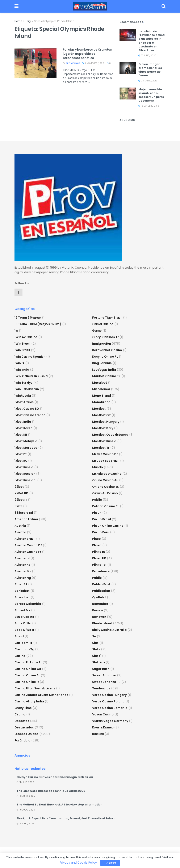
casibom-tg (24, 649)
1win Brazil (22, 350)
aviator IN (22, 558)
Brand (19, 636)
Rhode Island (102, 623)
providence (73, 63)
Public (97, 578)
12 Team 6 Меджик (28, 318)
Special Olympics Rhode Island (54, 21)
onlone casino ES (106, 487)
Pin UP (97, 513)
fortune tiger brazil (107, 318)
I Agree (110, 863)
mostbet (99, 409)
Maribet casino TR (106, 376)
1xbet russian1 (25, 480)
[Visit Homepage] (90, 6)
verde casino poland (108, 701)
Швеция (98, 734)
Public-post (101, 584)
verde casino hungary (109, 695)
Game (97, 331)
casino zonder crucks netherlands (41, 695)
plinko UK (99, 558)
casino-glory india (29, 701)
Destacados (24, 727)
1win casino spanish (30, 357)
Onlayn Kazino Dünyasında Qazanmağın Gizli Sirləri (55, 777)
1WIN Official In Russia (31, 376)
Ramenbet (100, 604)
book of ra (23, 623)
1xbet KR (21, 435)
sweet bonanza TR (106, 682)
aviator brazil (25, 539)
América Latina (26, 519)
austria (20, 526)
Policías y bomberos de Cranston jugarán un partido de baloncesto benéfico (87, 54)
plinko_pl (99, 565)
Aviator (20, 532)
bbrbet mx (22, 610)
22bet (19, 487)
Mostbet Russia (104, 441)
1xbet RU (21, 461)
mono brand (102, 396)
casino (20, 656)
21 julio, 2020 (147, 56)
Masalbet (100, 383)
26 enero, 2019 (148, 81)
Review (98, 610)
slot (95, 643)
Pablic (97, 500)
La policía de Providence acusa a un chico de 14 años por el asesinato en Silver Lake (152, 41)
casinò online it (27, 682)
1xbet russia (24, 467)
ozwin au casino (105, 493)
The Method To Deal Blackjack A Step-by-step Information (60, 805)
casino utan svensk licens (35, 688)
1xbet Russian (25, 474)
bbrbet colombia (28, 604)
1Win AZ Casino (26, 337)
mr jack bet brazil (106, 461)
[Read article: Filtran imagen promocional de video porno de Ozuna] (128, 68)
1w (16, 331)
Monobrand (101, 402)
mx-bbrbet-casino (107, 474)
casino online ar (27, 675)
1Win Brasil (22, 344)
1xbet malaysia (26, 441)
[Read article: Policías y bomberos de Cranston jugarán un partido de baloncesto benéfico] (35, 63)
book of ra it (24, 630)
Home (18, 21)
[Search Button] (164, 6)
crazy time (23, 708)
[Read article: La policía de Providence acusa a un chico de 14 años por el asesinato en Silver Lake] (128, 35)
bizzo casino (24, 617)
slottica (99, 662)
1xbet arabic (24, 402)
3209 (18, 506)
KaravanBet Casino (107, 350)
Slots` (97, 656)
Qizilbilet (99, 597)
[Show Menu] (16, 6)
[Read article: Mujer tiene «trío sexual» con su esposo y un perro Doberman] (128, 93)
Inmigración (102, 344)
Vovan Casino (103, 714)
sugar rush (101, 669)
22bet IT (21, 500)
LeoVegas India (104, 370)
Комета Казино (103, 727)
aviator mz (23, 571)
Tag (28, 21)
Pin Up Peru (101, 532)
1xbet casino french (30, 415)
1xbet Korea (24, 428)
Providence (101, 571)
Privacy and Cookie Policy (78, 863)
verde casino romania (110, 708)
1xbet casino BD (27, 409)
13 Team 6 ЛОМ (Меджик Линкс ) (38, 324)
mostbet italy (103, 428)
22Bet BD (21, 493)
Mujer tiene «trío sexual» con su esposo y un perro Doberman (151, 95)
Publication (101, 591)
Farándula (22, 740)
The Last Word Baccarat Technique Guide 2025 (51, 791)
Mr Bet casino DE (105, 454)
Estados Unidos (26, 734)
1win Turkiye (24, 383)
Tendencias (101, 688)
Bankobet (22, 591)
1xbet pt (21, 454)
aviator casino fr (28, 552)
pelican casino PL (106, 506)
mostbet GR (101, 415)
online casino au (105, 480)
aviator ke (22, 565)
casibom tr (23, 643)
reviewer (99, 617)
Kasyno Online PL (105, 357)
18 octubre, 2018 (149, 106)
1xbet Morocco (26, 448)
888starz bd (24, 513)
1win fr (19, 363)
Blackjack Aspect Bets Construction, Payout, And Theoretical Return (66, 818)
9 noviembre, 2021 (93, 63)
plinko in (99, 552)
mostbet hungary (106, 422)
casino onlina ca (28, 669)
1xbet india (23, 422)
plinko (97, 545)
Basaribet (22, 597)
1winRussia (23, 396)
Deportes (22, 721)
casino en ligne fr (28, 662)
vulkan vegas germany (110, 721)
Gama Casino (103, 324)
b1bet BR (21, 584)
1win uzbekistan (27, 389)
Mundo (98, 467)
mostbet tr (101, 448)
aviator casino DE (28, 545)
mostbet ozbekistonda (110, 435)
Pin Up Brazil (102, 519)
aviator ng (23, 578)
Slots (96, 649)
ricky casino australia (109, 630)
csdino (20, 714)
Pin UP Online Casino (108, 526)
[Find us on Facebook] (18, 292)
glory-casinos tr (105, 337)
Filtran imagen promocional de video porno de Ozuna (150, 70)
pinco (97, 539)
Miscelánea (101, 389)
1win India (22, 370)
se (94, 636)
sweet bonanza (104, 675)
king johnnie (102, 363)
